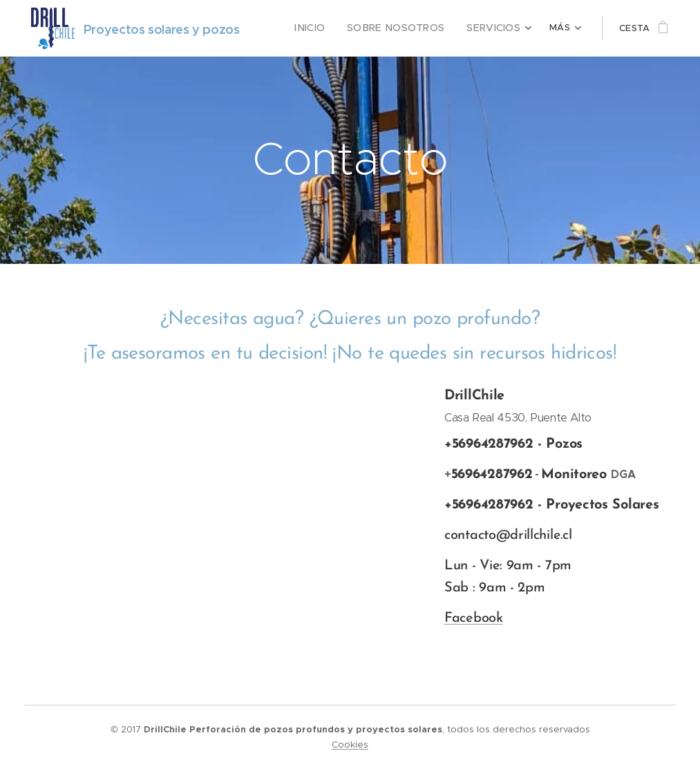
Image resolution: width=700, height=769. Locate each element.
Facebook (474, 618)
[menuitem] (327, 28)
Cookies (350, 744)
